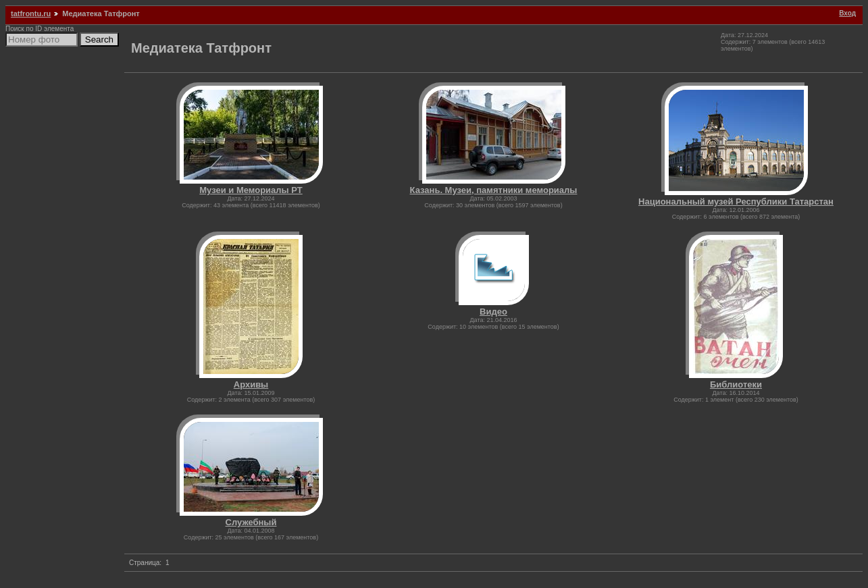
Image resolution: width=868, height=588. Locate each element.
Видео (493, 312)
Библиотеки (736, 384)
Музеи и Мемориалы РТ (251, 190)
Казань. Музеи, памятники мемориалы (494, 190)
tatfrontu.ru (31, 14)
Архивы (251, 384)
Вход (847, 13)
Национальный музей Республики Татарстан (736, 202)
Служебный (251, 522)
